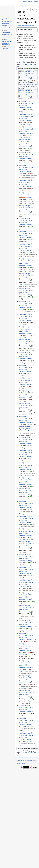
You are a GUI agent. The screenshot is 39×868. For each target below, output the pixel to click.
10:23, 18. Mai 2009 (24, 155)
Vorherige (27, 72)
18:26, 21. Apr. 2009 (24, 355)
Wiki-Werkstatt (5, 23)
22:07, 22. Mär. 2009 (25, 531)
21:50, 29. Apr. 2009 (24, 208)
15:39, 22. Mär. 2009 (25, 693)
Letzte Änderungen (6, 27)
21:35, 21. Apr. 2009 (24, 342)
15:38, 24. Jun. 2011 (25, 74)
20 (26, 64)
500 (18, 66)
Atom (5, 46)
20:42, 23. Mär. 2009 (25, 503)
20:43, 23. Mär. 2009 (25, 491)
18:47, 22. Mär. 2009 (25, 557)
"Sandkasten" (5, 25)
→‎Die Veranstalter (24, 125)
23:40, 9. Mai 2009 (24, 182)
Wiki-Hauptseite (6, 18)
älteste (25, 62)
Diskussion (22, 78)
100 (31, 64)
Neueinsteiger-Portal (7, 22)
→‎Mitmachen (23, 325)
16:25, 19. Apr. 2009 (24, 380)
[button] (27, 30)
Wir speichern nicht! (32, 84)
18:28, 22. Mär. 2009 (25, 569)
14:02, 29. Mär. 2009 (25, 480)
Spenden (4, 36)
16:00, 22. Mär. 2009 (25, 663)
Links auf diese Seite (7, 41)
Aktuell (21, 91)
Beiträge (29, 78)
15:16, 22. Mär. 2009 (25, 708)
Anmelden (35, 2)
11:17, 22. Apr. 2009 (24, 316)
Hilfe (3, 20)
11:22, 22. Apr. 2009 (24, 291)
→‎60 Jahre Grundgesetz (26, 539)
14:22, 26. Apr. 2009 (24, 261)
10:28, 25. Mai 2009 (24, 104)
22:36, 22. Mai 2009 (24, 116)
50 (29, 64)
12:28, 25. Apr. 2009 (24, 276)
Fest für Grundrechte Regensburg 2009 (27, 431)
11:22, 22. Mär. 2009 (25, 735)
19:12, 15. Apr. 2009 (24, 440)
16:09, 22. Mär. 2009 (25, 646)
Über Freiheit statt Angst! (30, 760)
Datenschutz (19, 760)
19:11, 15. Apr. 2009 (24, 452)
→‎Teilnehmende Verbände (27, 616)
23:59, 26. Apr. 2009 (24, 221)
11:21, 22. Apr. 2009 (24, 303)
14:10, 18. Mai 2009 (24, 142)
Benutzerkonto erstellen (26, 2)
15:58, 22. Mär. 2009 (25, 678)
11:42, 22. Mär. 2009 (25, 720)
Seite (17, 6)
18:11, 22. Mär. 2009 (25, 595)
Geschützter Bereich (7, 34)
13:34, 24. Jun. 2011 (25, 93)
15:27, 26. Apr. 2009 (24, 246)
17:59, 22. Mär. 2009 (25, 608)
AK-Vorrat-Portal (6, 32)
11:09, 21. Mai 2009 (24, 129)
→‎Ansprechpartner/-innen (27, 350)
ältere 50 (22, 64)
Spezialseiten (5, 48)
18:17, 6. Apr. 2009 (24, 465)
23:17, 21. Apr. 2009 (24, 329)
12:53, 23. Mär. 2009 (25, 518)
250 (35, 64)
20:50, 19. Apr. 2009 (24, 367)
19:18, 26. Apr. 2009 (24, 233)
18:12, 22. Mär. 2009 (25, 582)
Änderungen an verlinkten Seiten (6, 44)
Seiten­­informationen (7, 50)
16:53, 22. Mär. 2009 (25, 635)
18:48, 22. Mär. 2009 (25, 544)
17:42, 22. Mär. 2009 (25, 623)
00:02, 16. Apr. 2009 (24, 393)
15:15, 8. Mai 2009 (24, 195)
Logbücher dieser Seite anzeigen (26, 25)
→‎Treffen (22, 191)
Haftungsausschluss (21, 764)
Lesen (19, 10)
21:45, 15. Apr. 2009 (24, 406)
